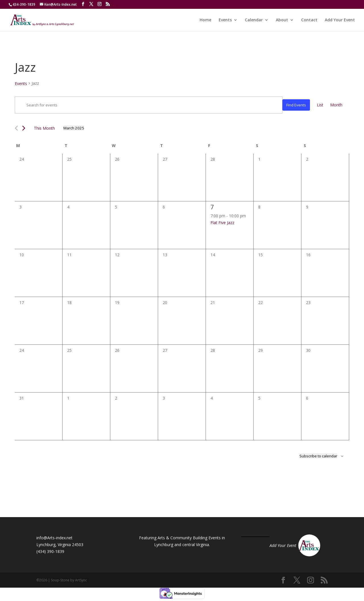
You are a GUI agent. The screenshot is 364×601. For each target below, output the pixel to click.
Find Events (296, 105)
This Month (44, 128)
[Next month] (24, 128)
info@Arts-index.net (54, 538)
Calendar (254, 20)
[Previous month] (16, 128)
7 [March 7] (212, 207)
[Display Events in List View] (320, 105)
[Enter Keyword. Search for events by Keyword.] (149, 105)
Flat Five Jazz (222, 223)
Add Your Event (340, 20)
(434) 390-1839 (50, 551)
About (282, 20)
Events (225, 20)
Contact (309, 20)
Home (205, 20)
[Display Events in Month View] (336, 105)
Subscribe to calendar (318, 456)
